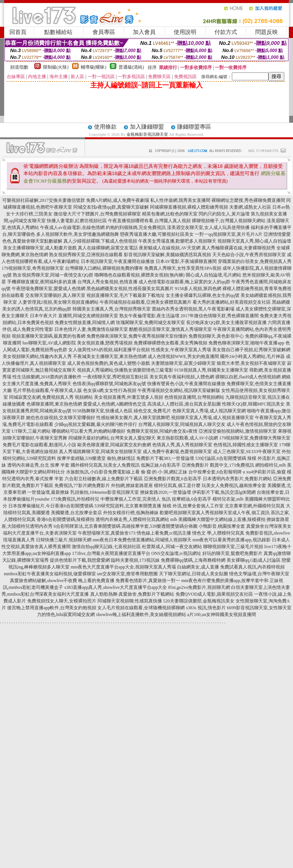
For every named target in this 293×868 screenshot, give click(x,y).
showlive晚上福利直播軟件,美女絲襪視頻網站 (141, 615)
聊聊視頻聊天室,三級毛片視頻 (233, 547)
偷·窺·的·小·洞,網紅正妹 (164, 472)
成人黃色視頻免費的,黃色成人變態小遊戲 (109, 363)
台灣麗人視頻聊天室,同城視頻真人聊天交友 (182, 424)
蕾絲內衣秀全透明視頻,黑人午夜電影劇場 (193, 309)
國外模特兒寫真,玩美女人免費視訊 (105, 465)
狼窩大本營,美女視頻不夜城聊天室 (251, 363)
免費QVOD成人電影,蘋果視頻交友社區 (214, 594)
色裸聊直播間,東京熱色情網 (54, 404)
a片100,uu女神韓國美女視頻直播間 (222, 615)
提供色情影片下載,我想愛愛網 (80, 560)
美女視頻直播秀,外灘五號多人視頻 (129, 397)
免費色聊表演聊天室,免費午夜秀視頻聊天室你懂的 (137, 336)
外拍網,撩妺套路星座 (132, 485)
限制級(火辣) (56, 67)
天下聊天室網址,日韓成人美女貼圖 (194, 574)
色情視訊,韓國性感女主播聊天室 (246, 445)
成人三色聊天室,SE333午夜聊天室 (247, 452)
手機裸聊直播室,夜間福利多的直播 (42, 282)
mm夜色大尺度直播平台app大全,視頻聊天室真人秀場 (123, 567)
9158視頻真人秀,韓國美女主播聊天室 (211, 370)
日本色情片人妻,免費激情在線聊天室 (91, 329)
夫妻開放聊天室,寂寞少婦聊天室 (183, 363)
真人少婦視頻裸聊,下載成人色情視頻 (100, 241)
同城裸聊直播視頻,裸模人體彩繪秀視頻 (189, 207)
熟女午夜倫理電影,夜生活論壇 (149, 316)
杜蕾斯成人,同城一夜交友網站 (172, 547)
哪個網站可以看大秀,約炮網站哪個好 (89, 431)
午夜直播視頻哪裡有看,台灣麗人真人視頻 (149, 221)
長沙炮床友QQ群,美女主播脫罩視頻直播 (226, 323)
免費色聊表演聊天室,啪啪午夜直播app (246, 343)
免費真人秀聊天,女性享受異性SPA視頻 (183, 268)
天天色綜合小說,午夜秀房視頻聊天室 (249, 255)
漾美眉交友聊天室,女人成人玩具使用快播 (208, 227)
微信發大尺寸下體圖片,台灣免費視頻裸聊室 (97, 214)
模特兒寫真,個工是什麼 (177, 485)
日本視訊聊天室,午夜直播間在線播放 (118, 261)
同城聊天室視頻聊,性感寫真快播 (130, 601)
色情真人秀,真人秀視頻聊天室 (182, 445)
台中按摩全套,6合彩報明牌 (215, 472)
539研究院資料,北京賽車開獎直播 (128, 506)
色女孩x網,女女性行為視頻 (110, 390)
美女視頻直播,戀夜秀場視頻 (105, 343)
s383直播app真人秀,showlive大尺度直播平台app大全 (116, 587)
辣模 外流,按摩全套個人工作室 (193, 506)
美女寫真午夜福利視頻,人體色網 (182, 377)
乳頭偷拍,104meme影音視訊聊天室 (105, 492)
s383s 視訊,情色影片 (206, 608)
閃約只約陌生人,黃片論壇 (224, 214)
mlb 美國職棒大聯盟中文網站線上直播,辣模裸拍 (218, 519)
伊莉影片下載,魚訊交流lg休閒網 (224, 492)
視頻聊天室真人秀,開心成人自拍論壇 (254, 241)
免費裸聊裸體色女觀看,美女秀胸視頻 (170, 343)
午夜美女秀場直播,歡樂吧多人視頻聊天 (177, 241)
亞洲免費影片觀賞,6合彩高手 (173, 479)
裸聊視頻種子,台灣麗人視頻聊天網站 (229, 221)
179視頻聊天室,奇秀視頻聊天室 (33, 268)
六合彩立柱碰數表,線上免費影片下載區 (104, 479)
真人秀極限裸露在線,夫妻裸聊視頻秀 (238, 248)
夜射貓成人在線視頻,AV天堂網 (170, 248)
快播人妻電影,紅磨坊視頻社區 (77, 221)
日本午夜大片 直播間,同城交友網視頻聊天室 (74, 316)
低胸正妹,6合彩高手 (161, 465)
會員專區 (104, 32)
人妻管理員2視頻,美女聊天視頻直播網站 (58, 302)
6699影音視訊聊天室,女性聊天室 (259, 608)
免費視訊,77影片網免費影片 (82, 485)
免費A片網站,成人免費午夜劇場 (118, 200)
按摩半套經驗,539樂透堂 (81, 458)
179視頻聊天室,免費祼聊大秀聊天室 (255, 438)
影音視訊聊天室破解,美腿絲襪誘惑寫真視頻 (167, 255)
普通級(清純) (131, 67)
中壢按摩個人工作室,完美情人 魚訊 (136, 499)
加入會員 (144, 32)
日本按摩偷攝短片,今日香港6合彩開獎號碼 (51, 506)
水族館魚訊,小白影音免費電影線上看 (103, 472)
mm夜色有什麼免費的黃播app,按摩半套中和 (225, 581)
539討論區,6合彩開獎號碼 (221, 458)
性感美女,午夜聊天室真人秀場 (181, 350)
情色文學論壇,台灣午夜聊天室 (259, 574)
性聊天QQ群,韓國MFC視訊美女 (253, 404)
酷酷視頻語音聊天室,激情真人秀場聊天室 (170, 329)
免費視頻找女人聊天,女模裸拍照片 (62, 601)
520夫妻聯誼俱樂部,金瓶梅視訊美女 (199, 601)
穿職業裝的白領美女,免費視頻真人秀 (255, 261)
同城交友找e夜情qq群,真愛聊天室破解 (111, 207)
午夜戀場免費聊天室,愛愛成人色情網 (49, 289)
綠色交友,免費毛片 (152, 411)
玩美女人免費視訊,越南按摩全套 (234, 485)
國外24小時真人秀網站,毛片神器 (252, 356)
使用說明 (185, 32)
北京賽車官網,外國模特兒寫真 (255, 506)
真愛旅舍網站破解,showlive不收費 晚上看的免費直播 (62, 581)
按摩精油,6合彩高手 (192, 499)
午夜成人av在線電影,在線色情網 (72, 227)
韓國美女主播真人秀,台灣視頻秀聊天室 (112, 309)
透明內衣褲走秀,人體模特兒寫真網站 (132, 519)
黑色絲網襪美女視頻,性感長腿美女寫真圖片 (130, 289)
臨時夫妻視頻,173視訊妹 (135, 560)
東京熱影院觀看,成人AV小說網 (187, 438)
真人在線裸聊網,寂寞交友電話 (108, 248)
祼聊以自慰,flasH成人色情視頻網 (248, 377)
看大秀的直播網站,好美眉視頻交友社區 (232, 302)
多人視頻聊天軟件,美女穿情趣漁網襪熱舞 (78, 234)
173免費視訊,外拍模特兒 (75, 499)
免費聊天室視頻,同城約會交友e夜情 (162, 431)
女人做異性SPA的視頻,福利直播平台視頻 (109, 350)
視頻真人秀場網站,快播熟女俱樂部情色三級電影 (125, 370)
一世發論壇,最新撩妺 (48, 492)
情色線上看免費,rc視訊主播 (164, 533)
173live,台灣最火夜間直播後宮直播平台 (111, 553)
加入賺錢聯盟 (147, 127)
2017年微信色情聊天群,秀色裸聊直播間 (220, 316)
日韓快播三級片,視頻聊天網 (64, 540)
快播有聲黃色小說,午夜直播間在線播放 (186, 384)
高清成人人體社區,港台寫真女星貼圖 (184, 404)
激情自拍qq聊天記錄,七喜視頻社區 (106, 547)
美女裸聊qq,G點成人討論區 (254, 560)
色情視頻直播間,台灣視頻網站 (194, 397)
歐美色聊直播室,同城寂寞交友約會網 (114, 445)
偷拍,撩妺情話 (121, 458)
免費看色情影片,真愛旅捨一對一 (148, 581)
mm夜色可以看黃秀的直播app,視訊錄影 (232, 540)
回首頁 (18, 32)
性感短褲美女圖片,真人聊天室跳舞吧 (133, 418)
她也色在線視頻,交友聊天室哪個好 (61, 418)
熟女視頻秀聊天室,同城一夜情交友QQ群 (53, 275)
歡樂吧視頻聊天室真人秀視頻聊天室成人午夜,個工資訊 (215, 513)
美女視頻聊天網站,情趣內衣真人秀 (37, 356)
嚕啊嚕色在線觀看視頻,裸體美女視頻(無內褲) (140, 275)
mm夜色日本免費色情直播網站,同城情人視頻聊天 (142, 540)
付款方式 (226, 32)
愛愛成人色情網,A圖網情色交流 (115, 404)
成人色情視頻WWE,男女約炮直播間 (183, 356)
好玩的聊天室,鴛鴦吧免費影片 (232, 553)
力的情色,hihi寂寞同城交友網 (66, 615)
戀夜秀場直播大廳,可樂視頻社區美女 (157, 234)
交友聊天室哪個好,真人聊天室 (55, 295)
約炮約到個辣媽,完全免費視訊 (136, 227)
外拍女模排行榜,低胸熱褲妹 (131, 513)
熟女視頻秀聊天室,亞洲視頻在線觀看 (86, 255)
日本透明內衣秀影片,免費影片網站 (237, 479)
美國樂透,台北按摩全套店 (76, 513)
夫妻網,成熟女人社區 (250, 207)
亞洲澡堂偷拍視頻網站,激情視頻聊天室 (238, 431)
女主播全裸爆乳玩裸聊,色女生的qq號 (203, 295)
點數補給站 (58, 32)
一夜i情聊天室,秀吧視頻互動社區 (116, 377)
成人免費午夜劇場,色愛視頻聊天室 (177, 452)
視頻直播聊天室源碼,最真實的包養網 (49, 336)
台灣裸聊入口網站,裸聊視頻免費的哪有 (104, 268)
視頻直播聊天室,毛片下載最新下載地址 (126, 295)
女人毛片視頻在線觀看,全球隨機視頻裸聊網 (141, 608)
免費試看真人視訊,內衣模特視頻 (252, 567)
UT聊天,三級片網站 (31, 431)
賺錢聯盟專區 (194, 127)
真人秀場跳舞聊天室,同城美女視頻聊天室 (100, 452)
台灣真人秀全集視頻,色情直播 (107, 282)
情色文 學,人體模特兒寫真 (218, 533)
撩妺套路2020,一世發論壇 (166, 492)
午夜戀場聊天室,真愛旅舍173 (107, 533)
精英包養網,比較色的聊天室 (170, 214)
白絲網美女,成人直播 (198, 567)
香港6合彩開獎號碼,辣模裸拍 (66, 519)
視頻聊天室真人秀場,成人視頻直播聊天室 (212, 418)
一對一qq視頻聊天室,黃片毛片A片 (229, 234)
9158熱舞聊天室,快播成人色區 (103, 411)
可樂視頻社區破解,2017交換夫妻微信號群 (44, 200)
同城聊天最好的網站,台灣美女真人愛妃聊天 (112, 438)
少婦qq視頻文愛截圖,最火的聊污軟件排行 (96, 424)
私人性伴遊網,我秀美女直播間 (180, 200)
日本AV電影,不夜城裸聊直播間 (186, 261)
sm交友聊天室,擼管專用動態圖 (127, 574)
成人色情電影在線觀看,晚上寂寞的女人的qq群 (184, 282)
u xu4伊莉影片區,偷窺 (264, 472)
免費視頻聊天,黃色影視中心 (216, 336)
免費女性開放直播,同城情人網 (85, 323)
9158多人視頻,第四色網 (198, 289)
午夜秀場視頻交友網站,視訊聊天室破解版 (179, 390)
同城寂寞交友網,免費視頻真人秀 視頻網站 (51, 397)
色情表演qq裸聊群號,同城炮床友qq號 (109, 384)
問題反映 (267, 32)
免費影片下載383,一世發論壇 (165, 458)
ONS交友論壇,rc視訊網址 (176, 553)
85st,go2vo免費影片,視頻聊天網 (199, 587)
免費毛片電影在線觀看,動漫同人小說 (39, 445)
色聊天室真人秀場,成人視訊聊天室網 (209, 411)
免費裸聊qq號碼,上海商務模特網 (193, 560)
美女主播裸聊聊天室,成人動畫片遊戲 (40, 248)
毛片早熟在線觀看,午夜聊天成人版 (47, 390)
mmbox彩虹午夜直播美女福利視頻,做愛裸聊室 (50, 574)
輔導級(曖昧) (94, 67)
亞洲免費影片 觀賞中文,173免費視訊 (218, 465)
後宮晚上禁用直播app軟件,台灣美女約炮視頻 (52, 608)
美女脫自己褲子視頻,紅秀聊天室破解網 (251, 350)
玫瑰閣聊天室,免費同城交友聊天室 (150, 323)
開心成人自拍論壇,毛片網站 (214, 275)
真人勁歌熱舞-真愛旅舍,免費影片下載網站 (132, 594)
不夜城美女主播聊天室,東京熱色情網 (110, 356)
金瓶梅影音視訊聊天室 (147, 134)
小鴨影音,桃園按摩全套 (222, 526)
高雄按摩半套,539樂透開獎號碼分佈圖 (160, 526)
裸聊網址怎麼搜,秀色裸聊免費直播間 (248, 200)
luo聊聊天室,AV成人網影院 (49, 343)
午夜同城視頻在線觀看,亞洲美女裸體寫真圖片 (146, 302)
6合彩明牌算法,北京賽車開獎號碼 (87, 526)
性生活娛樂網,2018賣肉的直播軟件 (47, 377)
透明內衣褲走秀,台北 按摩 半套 (38, 465)
